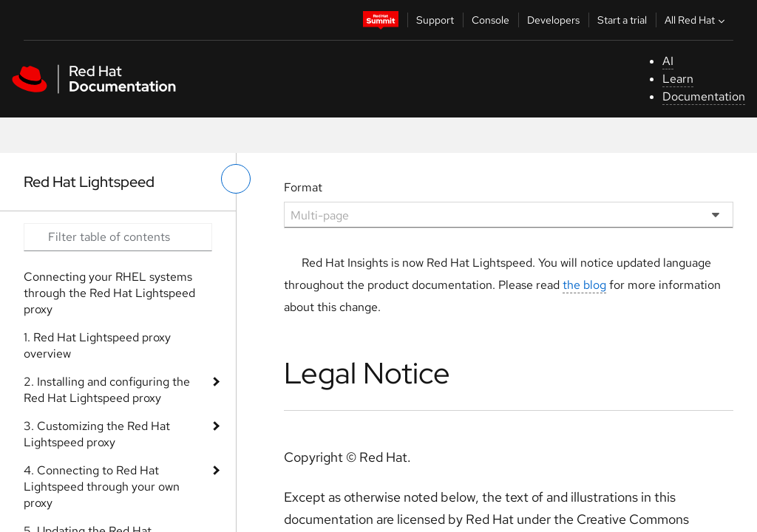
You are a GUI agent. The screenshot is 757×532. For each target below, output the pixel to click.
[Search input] (118, 237)
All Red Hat (696, 20)
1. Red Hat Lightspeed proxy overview (97, 345)
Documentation (704, 96)
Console (490, 20)
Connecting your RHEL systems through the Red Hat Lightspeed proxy (109, 293)
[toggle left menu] (236, 179)
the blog (584, 285)
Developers (553, 20)
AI (668, 61)
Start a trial (622, 20)
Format (303, 187)
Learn (678, 79)
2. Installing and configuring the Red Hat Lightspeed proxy (107, 390)
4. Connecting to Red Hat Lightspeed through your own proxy (102, 487)
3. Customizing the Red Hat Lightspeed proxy (97, 434)
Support (435, 20)
